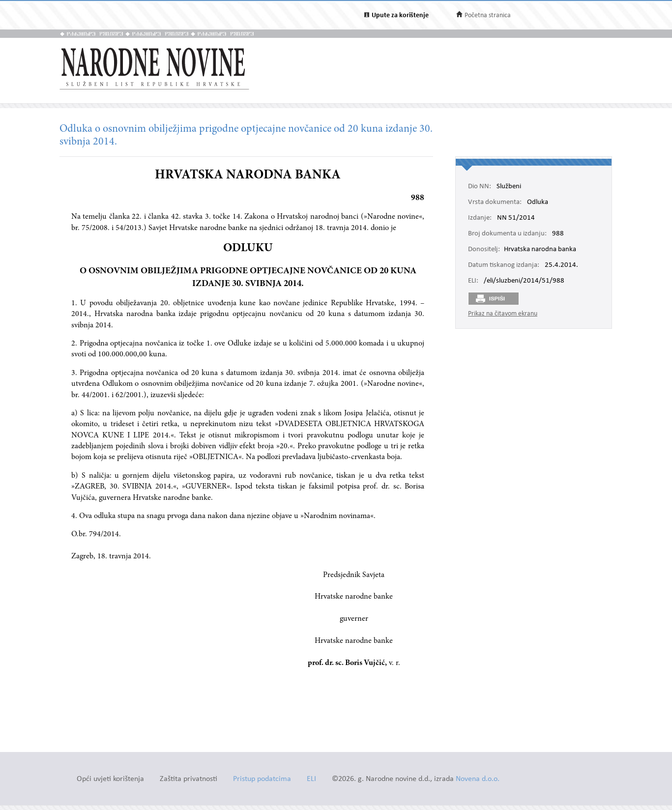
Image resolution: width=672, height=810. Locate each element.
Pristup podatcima (262, 779)
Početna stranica (488, 15)
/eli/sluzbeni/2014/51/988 (524, 281)
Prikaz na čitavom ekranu (503, 314)
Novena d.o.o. (478, 779)
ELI (311, 779)
